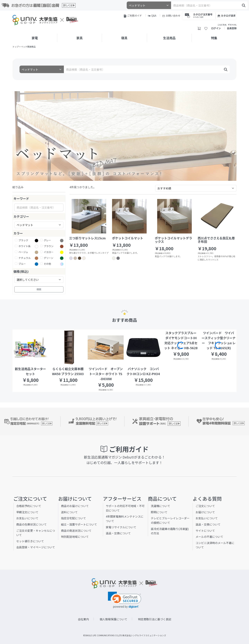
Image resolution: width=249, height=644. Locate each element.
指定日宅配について (73, 518)
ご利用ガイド (133, 16)
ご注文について (205, 506)
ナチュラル (25, 258)
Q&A (152, 16)
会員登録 (232, 28)
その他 (47, 264)
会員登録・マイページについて (36, 547)
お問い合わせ (171, 16)
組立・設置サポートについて (79, 524)
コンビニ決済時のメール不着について (215, 545)
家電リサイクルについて (121, 527)
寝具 (124, 38)
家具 (80, 38)
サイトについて (205, 531)
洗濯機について (160, 506)
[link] (125, 600)
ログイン (216, 28)
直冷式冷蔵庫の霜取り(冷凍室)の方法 (170, 531)
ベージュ (23, 252)
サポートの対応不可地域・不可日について (125, 508)
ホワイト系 (25, 246)
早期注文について (27, 512)
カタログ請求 (227, 16)
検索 (39, 289)
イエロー (49, 252)
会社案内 (83, 619)
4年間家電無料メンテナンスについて (125, 519)
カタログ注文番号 (203, 15)
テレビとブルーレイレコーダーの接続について (170, 520)
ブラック (23, 240)
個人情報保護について (113, 619)
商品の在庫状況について (31, 524)
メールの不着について (209, 537)
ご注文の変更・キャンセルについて (36, 533)
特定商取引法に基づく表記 (155, 619)
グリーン (49, 258)
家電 (35, 38)
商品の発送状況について (76, 531)
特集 (214, 38)
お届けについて (205, 512)
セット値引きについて (30, 541)
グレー (47, 240)
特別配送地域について (75, 537)
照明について (159, 512)
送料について (69, 512)
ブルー (22, 264)
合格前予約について (29, 506)
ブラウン (49, 246)
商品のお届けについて (75, 506)
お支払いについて (27, 518)
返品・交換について (118, 533)
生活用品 (169, 38)
